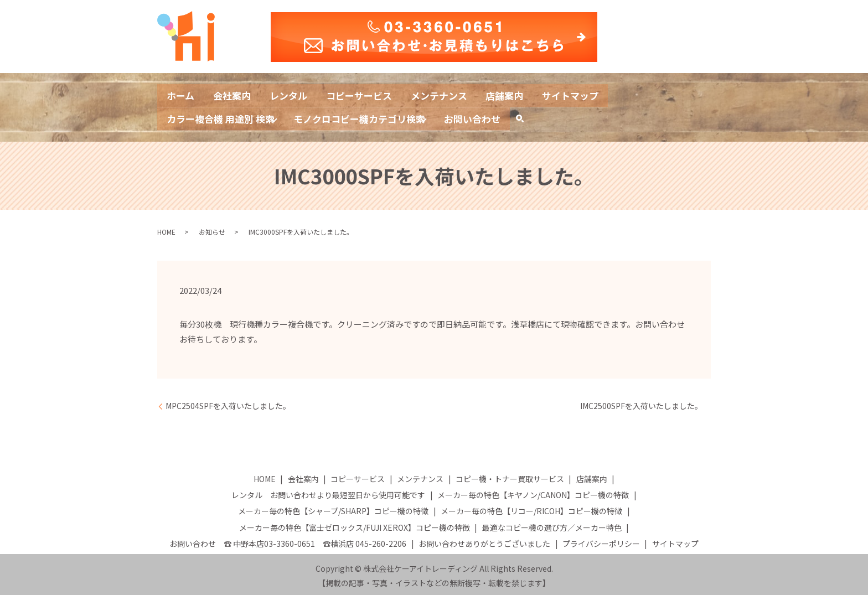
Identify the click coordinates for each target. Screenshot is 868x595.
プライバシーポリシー (601, 541)
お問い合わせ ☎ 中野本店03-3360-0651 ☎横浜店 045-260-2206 (288, 541)
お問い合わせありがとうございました (484, 541)
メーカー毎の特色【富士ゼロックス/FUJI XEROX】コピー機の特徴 (355, 525)
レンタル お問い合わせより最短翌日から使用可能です (328, 492)
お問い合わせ (490, 116)
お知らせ (212, 229)
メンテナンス (456, 94)
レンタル (296, 94)
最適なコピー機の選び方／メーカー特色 (552, 525)
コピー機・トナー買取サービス (510, 476)
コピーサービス (371, 94)
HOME (166, 229)
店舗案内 (525, 94)
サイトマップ (595, 94)
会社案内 (236, 94)
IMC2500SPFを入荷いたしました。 (641, 403)
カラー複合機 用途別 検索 (224, 116)
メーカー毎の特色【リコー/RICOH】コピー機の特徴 (531, 509)
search (545, 119)
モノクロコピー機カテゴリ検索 (371, 116)
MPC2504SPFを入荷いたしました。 (228, 403)
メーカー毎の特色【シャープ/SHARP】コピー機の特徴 (333, 509)
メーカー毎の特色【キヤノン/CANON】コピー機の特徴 (533, 492)
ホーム (182, 94)
